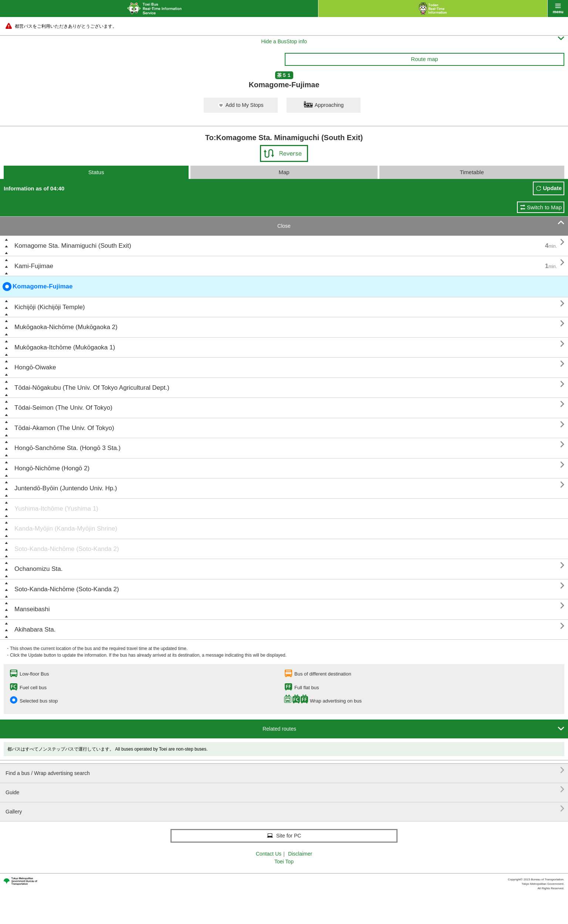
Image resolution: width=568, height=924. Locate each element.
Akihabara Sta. (35, 629)
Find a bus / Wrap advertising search (285, 770)
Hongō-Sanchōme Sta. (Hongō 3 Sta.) (67, 448)
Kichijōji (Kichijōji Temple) (50, 307)
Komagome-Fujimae (38, 287)
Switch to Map (544, 207)
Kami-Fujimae (34, 266)
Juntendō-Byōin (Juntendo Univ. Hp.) (66, 488)
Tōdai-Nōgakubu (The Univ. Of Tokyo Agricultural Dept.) (92, 388)
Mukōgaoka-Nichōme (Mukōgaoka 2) (66, 327)
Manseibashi (32, 609)
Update (552, 188)
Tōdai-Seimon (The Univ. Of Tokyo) (63, 408)
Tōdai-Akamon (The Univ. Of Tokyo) (64, 428)
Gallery (285, 809)
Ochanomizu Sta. (38, 569)
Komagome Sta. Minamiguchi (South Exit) (73, 246)
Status (96, 172)
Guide (285, 790)
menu (558, 9)
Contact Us (269, 854)
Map (284, 172)
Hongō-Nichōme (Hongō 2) (52, 468)
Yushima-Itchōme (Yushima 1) (56, 509)
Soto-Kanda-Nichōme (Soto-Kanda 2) (67, 549)
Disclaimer (300, 854)
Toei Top (284, 862)
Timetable (472, 172)
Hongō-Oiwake (35, 367)
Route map (424, 59)
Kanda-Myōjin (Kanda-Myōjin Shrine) (66, 529)
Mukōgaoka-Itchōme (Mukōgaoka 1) (65, 347)
